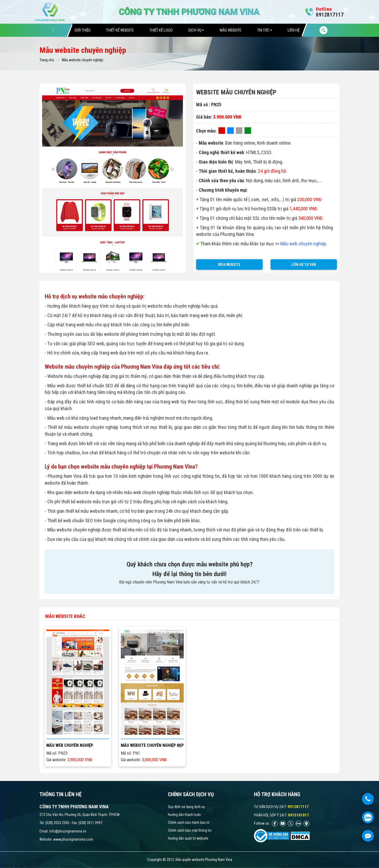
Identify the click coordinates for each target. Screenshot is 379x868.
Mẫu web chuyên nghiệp (70, 745)
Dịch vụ (196, 30)
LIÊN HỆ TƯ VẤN (304, 265)
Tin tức (265, 30)
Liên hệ (294, 30)
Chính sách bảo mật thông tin (190, 830)
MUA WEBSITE (229, 265)
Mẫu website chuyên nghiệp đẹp (152, 745)
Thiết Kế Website (120, 30)
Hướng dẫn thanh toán (184, 815)
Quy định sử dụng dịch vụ (186, 807)
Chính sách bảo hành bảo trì (189, 823)
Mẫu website (231, 30)
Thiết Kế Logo (161, 30)
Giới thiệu (83, 30)
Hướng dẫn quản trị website (188, 838)
